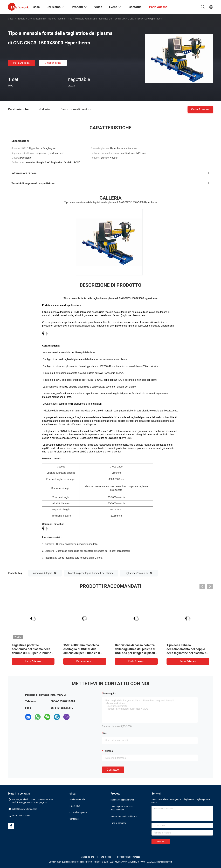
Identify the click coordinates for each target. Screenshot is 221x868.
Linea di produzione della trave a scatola (122, 808)
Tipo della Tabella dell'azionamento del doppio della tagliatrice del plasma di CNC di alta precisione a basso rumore (188, 653)
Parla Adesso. (22, 63)
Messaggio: (110, 694)
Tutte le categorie (118, 823)
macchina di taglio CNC (45, 573)
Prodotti (21, 19)
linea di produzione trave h (122, 800)
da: (105, 734)
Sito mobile (106, 857)
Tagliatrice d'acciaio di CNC (139, 573)
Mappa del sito (88, 857)
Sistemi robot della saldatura (124, 817)
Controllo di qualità (78, 812)
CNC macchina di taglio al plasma (46, 19)
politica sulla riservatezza (129, 857)
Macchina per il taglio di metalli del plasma (91, 573)
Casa (11, 19)
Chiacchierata (53, 63)
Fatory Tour (75, 806)
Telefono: (108, 751)
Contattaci (113, 770)
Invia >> (161, 842)
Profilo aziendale (77, 799)
